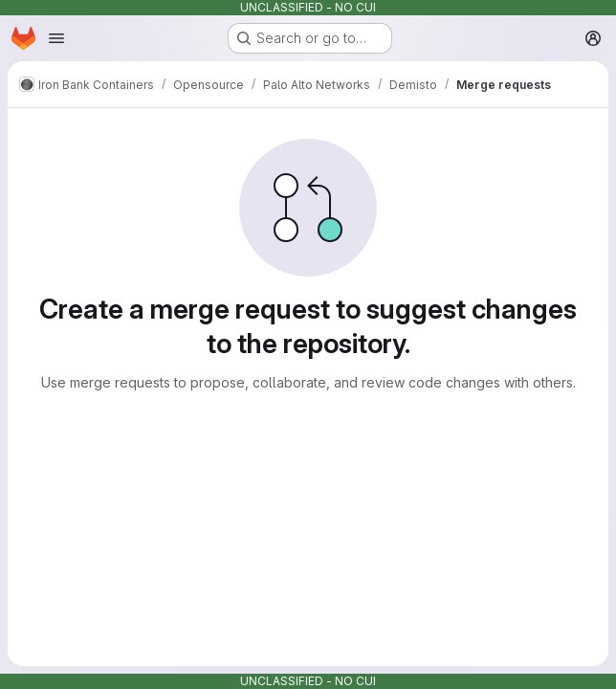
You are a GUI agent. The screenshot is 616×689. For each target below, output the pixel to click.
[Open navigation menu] (56, 38)
